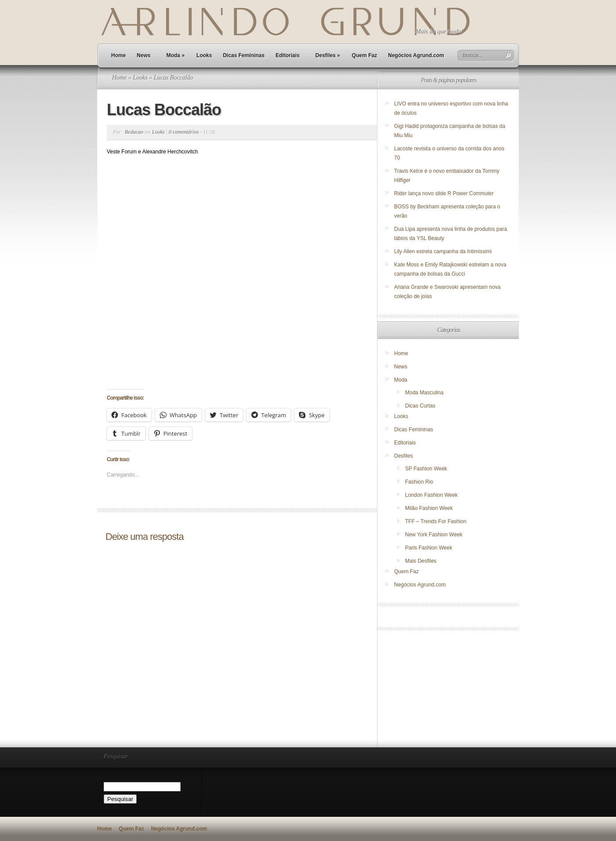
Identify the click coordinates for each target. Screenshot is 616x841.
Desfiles (328, 55)
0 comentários (184, 132)
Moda (176, 55)
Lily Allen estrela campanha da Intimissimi (443, 251)
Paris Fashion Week (429, 548)
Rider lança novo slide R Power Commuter (444, 193)
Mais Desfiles (421, 561)
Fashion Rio (419, 482)
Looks (204, 55)
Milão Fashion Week (429, 508)
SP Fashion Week (426, 469)
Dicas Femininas (244, 55)
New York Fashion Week (434, 535)
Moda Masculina (424, 393)
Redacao (134, 132)
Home (118, 55)
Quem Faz (364, 55)
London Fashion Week (431, 495)
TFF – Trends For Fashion (436, 521)
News (143, 55)
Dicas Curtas (420, 406)
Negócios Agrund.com (416, 55)
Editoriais (288, 55)
